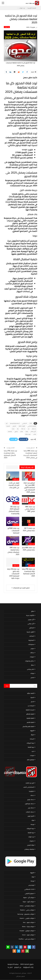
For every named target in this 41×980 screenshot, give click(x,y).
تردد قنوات (7, 27)
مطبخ (33, 611)
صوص (32, 648)
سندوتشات (31, 644)
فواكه (32, 673)
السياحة (32, 739)
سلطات (32, 653)
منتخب (35, 434)
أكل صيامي (31, 624)
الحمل (32, 702)
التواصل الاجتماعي (32, 426)
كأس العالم (33, 432)
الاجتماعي (25, 423)
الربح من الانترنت (30, 783)
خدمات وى (31, 808)
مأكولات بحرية (30, 615)
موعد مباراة (28, 434)
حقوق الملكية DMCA (27, 964)
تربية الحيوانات (30, 743)
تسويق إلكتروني (29, 893)
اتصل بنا (10, 967)
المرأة (32, 735)
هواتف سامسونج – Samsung (26, 914)
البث (7, 423)
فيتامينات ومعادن (29, 849)
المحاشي (32, 628)
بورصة (32, 824)
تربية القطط (31, 747)
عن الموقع (18, 967)
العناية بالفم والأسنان (28, 726)
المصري (14, 426)
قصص (32, 677)
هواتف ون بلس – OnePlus (26, 939)
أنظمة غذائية (31, 693)
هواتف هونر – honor (28, 935)
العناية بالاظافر (30, 714)
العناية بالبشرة (30, 718)
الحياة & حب (31, 706)
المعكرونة (31, 640)
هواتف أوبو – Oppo (28, 902)
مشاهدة (10, 432)
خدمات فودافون (29, 804)
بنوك (33, 820)
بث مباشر (34, 429)
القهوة (32, 731)
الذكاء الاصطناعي (29, 889)
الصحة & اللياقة (30, 710)
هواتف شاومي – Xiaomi (27, 918)
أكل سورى (31, 619)
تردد (29, 429)
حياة (18, 429)
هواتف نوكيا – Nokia (28, 927)
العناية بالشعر (30, 722)
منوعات (32, 755)
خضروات (32, 841)
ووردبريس (31, 885)
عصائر (33, 665)
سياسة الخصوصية (13, 964)
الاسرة (32, 697)
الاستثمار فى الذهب (29, 787)
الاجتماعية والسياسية (15, 423)
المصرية (8, 426)
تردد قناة (23, 429)
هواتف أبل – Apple (29, 898)
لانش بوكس (31, 669)
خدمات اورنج (31, 799)
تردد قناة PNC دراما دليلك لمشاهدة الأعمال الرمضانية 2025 (10, 454)
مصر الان (18, 976)
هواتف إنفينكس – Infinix (27, 906)
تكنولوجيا (31, 791)
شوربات (32, 657)
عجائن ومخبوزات (30, 661)
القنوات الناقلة (22, 426)
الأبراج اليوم (31, 816)
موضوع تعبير (31, 760)
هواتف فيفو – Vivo (28, 922)
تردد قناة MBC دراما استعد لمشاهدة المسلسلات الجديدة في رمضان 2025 (30, 454)
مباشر (22, 432)
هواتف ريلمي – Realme (27, 910)
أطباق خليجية (30, 632)
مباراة (27, 432)
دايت (33, 751)
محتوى (16, 432)
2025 (31, 423)
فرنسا (13, 429)
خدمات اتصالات (30, 812)
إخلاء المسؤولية (28, 967)
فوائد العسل (31, 845)
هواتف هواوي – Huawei (27, 931)
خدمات (32, 795)
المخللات (32, 636)
